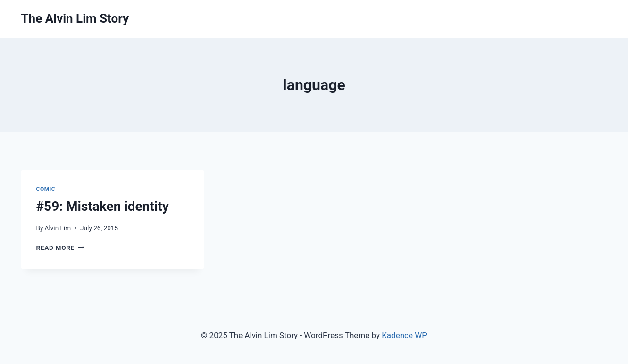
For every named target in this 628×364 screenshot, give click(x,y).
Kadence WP (404, 335)
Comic (46, 189)
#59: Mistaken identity (103, 206)
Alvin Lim (58, 228)
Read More (60, 248)
